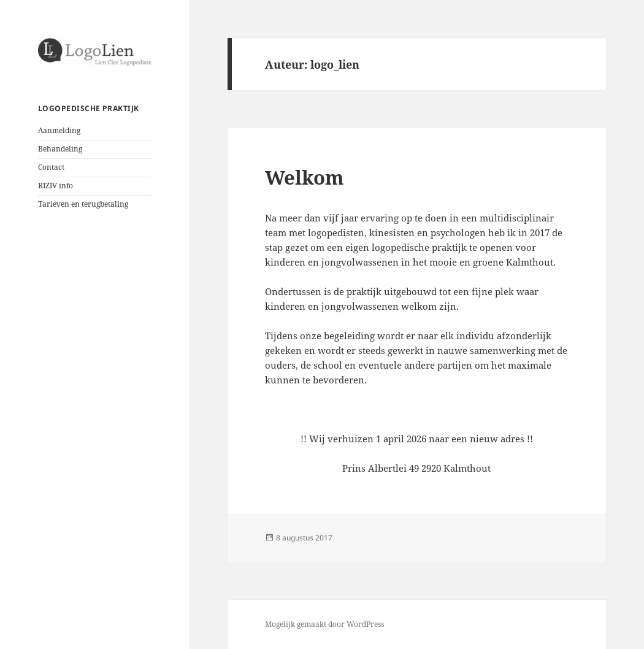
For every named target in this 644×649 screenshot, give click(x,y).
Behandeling (60, 149)
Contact (51, 167)
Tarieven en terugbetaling (83, 204)
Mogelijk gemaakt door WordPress (324, 624)
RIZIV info (56, 186)
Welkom (305, 177)
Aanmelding (59, 130)
